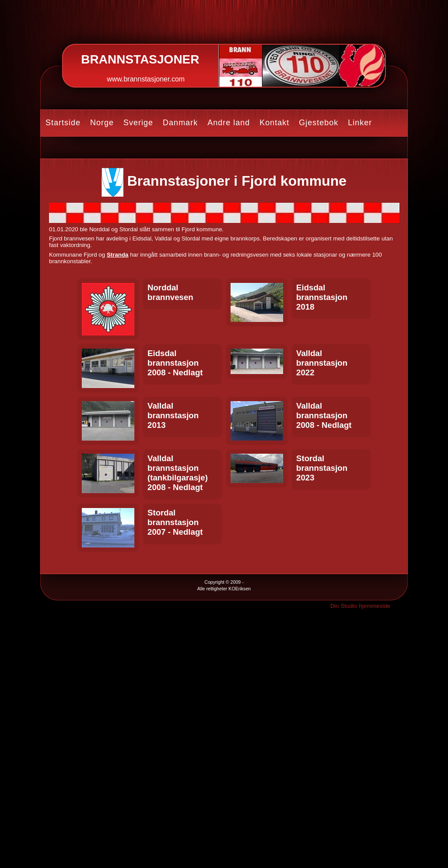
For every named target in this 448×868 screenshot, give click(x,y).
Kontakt (274, 123)
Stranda (118, 255)
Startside (63, 123)
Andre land (229, 123)
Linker (360, 123)
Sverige (138, 123)
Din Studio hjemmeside (360, 606)
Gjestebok (318, 123)
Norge (102, 123)
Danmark (180, 123)
